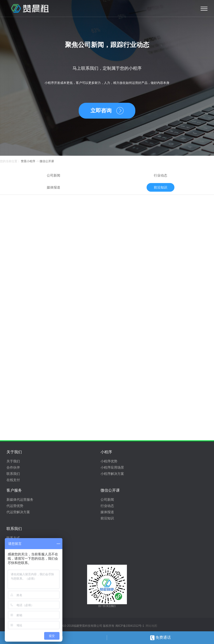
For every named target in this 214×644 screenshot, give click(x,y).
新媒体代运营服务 (20, 500)
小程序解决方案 (112, 474)
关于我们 (13, 461)
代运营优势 (15, 506)
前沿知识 (160, 187)
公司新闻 (53, 175)
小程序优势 (109, 461)
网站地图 (151, 626)
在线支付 (13, 480)
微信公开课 (47, 161)
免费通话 (160, 637)
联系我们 (13, 474)
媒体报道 (53, 187)
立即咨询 (101, 111)
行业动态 (160, 175)
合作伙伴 (13, 467)
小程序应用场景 (112, 467)
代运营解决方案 (18, 512)
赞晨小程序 (28, 161)
